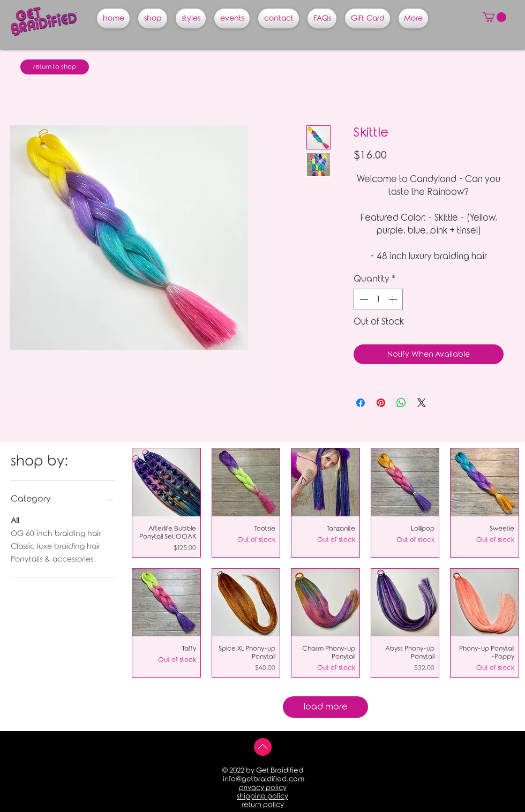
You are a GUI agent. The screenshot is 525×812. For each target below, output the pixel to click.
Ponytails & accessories (52, 558)
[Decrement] (363, 299)
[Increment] (394, 299)
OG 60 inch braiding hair (56, 533)
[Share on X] (422, 403)
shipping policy (262, 796)
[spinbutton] (378, 299)
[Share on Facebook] (361, 403)
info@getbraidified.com (264, 779)
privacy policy (263, 788)
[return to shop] (55, 67)
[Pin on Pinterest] (381, 403)
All (15, 520)
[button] (494, 17)
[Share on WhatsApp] (401, 403)
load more (325, 707)
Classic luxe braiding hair (55, 546)
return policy (263, 805)
